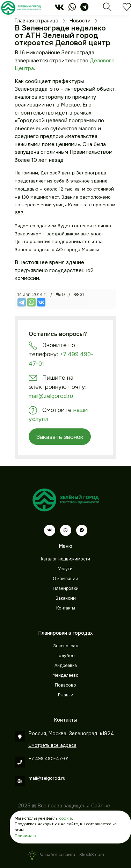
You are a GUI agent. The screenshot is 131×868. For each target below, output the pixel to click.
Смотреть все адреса (52, 745)
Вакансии (66, 598)
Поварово (65, 685)
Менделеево (65, 675)
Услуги (65, 569)
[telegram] (84, 8)
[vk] (59, 8)
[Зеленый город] (21, 8)
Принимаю (25, 836)
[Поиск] (107, 9)
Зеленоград (66, 646)
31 (79, 295)
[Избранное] (127, 9)
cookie (66, 818)
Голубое (65, 656)
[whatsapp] (72, 8)
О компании (65, 579)
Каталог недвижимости (65, 559)
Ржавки (66, 695)
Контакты (66, 608)
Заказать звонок (60, 437)
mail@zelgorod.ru (51, 396)
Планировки (66, 588)
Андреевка (66, 666)
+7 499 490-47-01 (49, 759)
